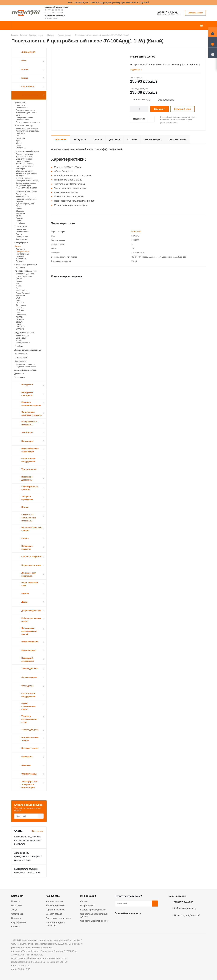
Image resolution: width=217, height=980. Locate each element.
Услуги (15, 910)
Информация (88, 896)
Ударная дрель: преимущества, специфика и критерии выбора (28, 856)
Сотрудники (17, 914)
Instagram (133, 920)
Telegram (140, 920)
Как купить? (53, 896)
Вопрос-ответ (87, 905)
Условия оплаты (54, 901)
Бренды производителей (93, 910)
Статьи (84, 901)
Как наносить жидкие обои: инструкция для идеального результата (28, 840)
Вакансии (16, 918)
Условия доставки (55, 905)
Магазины (17, 905)
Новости (16, 901)
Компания (17, 896)
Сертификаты (19, 922)
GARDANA (136, 232)
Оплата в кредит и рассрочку (55, 924)
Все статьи (38, 831)
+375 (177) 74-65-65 (167, 12)
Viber (148, 920)
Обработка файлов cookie (94, 921)
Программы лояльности (58, 918)
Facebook (125, 920)
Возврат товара (54, 914)
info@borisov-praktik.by (184, 908)
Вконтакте (118, 920)
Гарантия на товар (55, 910)
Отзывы (15, 926)
